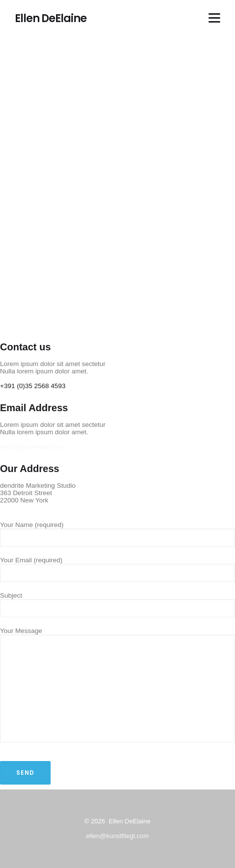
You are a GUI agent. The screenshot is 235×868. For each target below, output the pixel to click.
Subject (117, 602)
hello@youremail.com (32, 447)
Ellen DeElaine (51, 19)
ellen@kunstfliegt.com (117, 836)
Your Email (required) (117, 566)
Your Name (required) (117, 531)
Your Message (117, 685)
